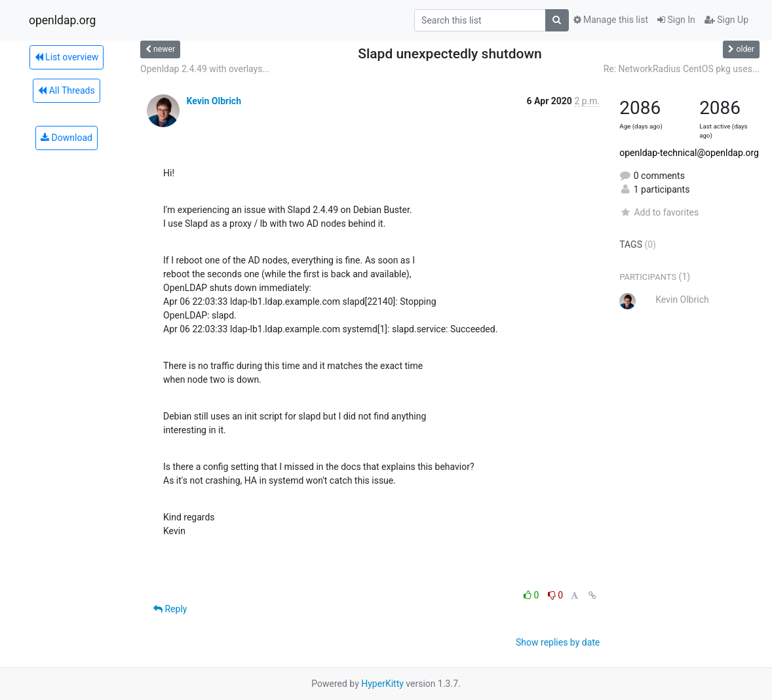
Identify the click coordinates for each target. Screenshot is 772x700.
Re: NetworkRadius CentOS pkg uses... (682, 69)
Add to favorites (659, 212)
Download (67, 138)
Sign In (676, 20)
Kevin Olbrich (214, 101)
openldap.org (62, 20)
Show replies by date (558, 642)
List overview (67, 57)
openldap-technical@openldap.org (689, 153)
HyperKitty (382, 684)
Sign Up (726, 20)
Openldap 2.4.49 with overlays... (205, 69)
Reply (170, 609)
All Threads (66, 90)
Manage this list (611, 20)
